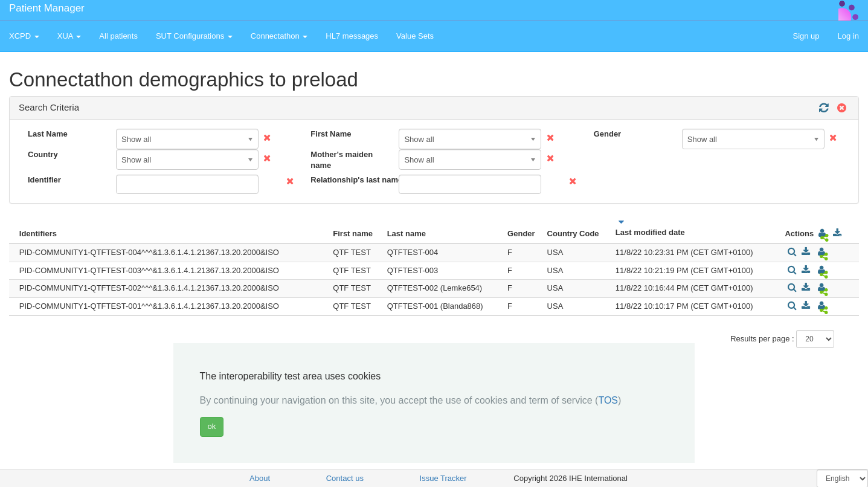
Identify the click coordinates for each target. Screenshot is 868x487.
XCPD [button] (24, 36)
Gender (608, 134)
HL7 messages (352, 36)
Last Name (48, 134)
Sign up (806, 36)
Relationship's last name (350, 180)
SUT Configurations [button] (194, 36)
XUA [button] (69, 36)
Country (43, 154)
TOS (608, 400)
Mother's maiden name (342, 160)
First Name (331, 134)
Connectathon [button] (279, 36)
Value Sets (415, 36)
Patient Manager (47, 8)
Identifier (44, 180)
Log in (848, 36)
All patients (118, 36)
